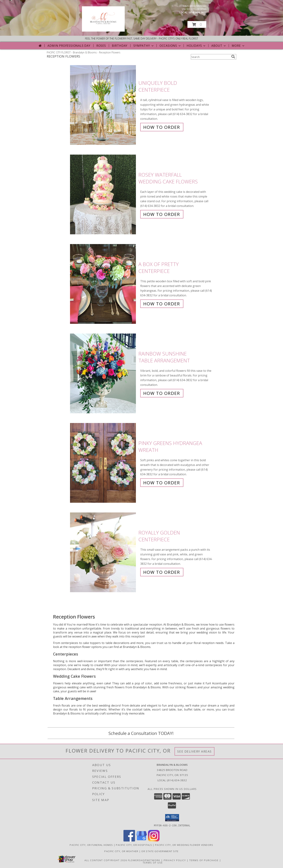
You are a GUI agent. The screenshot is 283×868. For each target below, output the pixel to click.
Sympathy (144, 46)
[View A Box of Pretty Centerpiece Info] (103, 284)
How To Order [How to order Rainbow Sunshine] (162, 393)
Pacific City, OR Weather (121, 851)
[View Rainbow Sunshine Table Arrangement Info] (103, 373)
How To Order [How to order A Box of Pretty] (162, 304)
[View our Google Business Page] (141, 840)
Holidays (196, 46)
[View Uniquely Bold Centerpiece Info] (103, 105)
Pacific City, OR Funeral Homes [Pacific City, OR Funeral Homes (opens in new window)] (91, 845)
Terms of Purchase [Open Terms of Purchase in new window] (204, 860)
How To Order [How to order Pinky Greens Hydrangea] (162, 483)
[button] (197, 24)
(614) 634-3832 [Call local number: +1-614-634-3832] (198, 12)
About (219, 46)
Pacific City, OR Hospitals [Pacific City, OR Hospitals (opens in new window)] (134, 845)
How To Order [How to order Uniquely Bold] (162, 127)
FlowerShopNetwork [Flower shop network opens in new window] (144, 860)
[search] (233, 57)
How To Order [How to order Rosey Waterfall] (162, 214)
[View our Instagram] (154, 840)
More (238, 46)
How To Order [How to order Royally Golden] (162, 572)
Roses (101, 46)
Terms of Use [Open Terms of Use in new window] (153, 862)
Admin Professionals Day (69, 46)
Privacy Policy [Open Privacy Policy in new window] (175, 860)
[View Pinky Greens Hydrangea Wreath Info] (103, 463)
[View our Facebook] (129, 840)
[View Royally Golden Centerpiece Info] (103, 552)
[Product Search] (210, 57)
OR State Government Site (160, 851)
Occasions (170, 46)
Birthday (120, 46)
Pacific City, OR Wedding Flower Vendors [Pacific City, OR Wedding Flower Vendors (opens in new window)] (184, 845)
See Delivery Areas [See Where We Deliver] (194, 751)
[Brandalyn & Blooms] (103, 31)
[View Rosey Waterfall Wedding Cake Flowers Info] (103, 195)
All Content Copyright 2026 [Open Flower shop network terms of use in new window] (106, 860)
